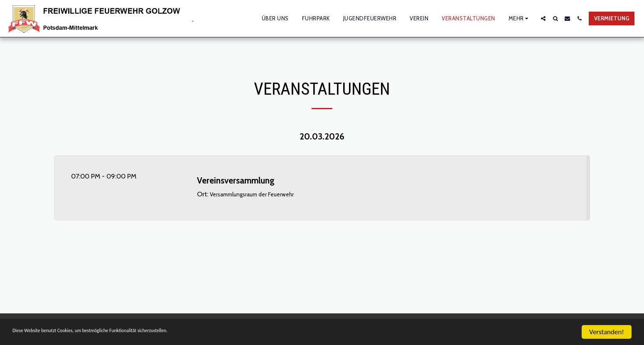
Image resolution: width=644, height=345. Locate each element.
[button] (543, 18)
